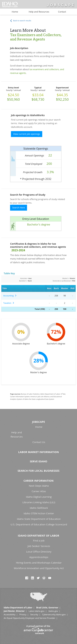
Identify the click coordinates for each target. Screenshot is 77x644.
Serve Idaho (39, 461)
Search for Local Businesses (38, 471)
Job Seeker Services (39, 546)
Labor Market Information (38, 452)
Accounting (10, 296)
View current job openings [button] (27, 134)
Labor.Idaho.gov (37, 611)
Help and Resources (39, 12)
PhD (73, 288)
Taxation (9, 303)
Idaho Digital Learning (39, 497)
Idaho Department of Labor (38, 536)
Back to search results (20, 21)
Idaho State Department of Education (39, 519)
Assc (49, 288)
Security (34, 614)
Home (15, 12)
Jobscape (38, 422)
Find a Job (39, 541)
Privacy (23, 614)
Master (65, 288)
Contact (62, 12)
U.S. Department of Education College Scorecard (39, 524)
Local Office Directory (39, 552)
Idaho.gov (53, 611)
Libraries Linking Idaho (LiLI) (39, 502)
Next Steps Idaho (39, 486)
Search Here (19, 208)
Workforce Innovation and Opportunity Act (39, 568)
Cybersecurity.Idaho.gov (54, 614)
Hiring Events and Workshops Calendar (39, 563)
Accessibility (10, 614)
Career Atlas (39, 491)
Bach (56, 288)
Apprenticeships (39, 557)
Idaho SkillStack (39, 508)
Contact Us (39, 442)
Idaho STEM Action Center (39, 513)
